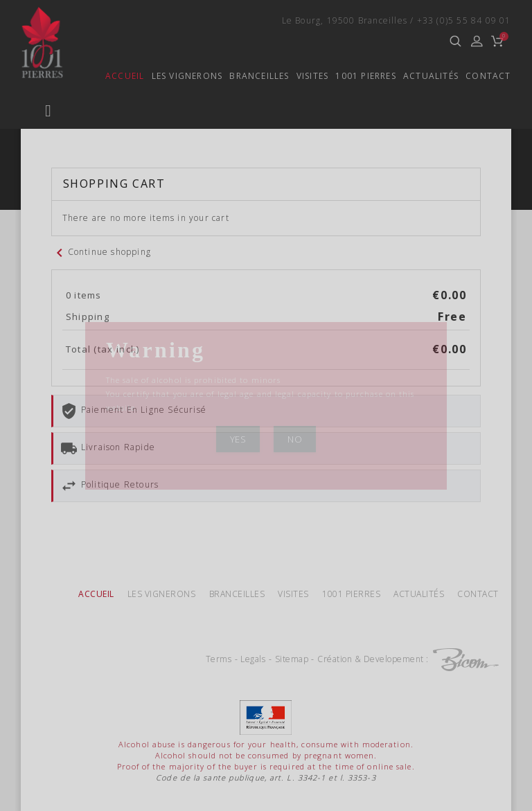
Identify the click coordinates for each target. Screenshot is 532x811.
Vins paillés (92, 396)
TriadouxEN (90, 180)
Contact (488, 76)
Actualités (429, 76)
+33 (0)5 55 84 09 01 (464, 21)
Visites (298, 76)
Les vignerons (159, 76)
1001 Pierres (358, 76)
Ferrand (79, 252)
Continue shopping (101, 576)
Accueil (91, 76)
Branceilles (238, 76)
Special (76, 324)
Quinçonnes (91, 108)
